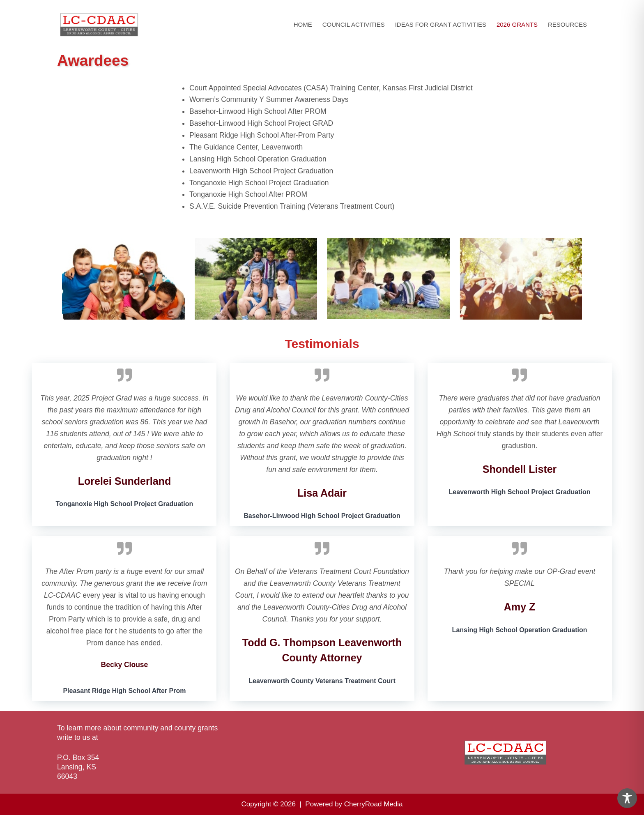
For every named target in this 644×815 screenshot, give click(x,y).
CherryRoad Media (374, 804)
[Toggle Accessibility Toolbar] (627, 798)
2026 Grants (517, 24)
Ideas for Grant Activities (441, 24)
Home (303, 24)
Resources (567, 24)
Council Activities (354, 24)
